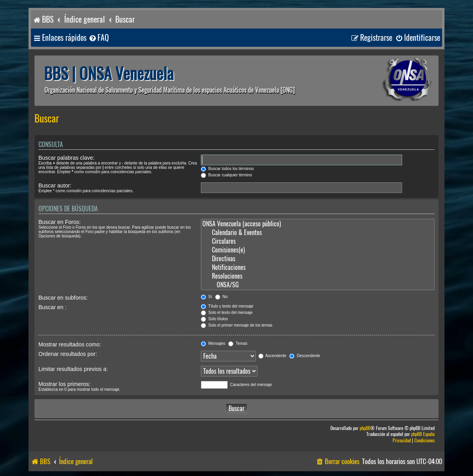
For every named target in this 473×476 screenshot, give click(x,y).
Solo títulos (214, 319)
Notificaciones (318, 268)
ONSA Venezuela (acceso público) (318, 224)
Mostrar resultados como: (70, 344)
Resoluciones (318, 276)
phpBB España (423, 434)
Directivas (318, 259)
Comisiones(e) (318, 250)
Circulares (318, 241)
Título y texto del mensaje (227, 306)
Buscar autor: (55, 185)
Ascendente (272, 356)
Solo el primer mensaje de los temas (237, 325)
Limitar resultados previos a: (73, 369)
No (221, 297)
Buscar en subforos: (63, 298)
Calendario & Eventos (318, 233)
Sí (206, 297)
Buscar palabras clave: (67, 158)
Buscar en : (52, 307)
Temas (238, 343)
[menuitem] (99, 38)
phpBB (365, 428)
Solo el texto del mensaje (227, 313)
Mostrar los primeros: (64, 384)
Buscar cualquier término (226, 175)
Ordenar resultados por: (68, 354)
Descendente (305, 356)
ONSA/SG (318, 285)
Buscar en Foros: (60, 222)
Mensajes (213, 343)
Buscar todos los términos (227, 169)
